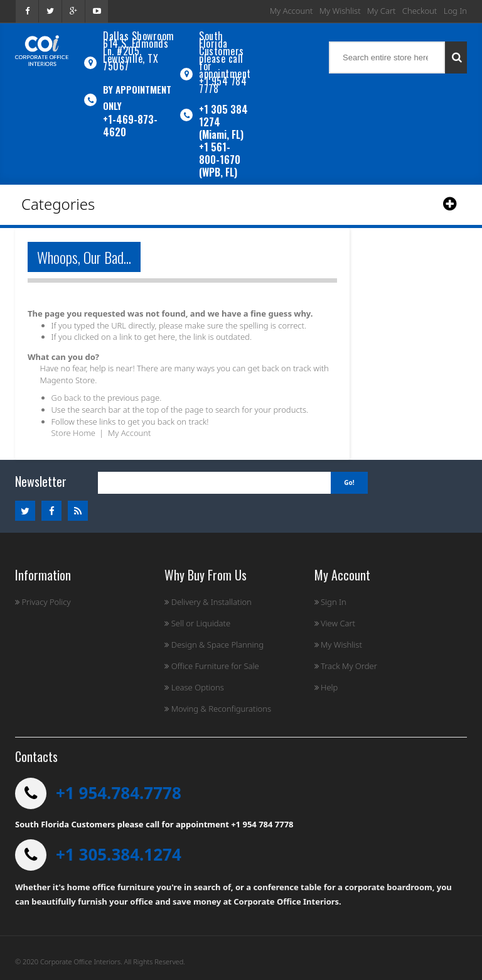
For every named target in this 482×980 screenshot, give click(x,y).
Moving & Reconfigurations (218, 709)
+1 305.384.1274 (119, 854)
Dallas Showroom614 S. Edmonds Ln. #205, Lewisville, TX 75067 (139, 51)
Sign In (330, 602)
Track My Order (346, 666)
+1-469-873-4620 (130, 126)
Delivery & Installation (208, 602)
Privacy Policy (43, 602)
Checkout (420, 11)
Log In (455, 11)
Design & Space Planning (214, 645)
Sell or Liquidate (197, 623)
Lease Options (194, 687)
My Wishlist (340, 11)
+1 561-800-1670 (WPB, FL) (220, 160)
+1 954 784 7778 (223, 85)
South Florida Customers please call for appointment (225, 55)
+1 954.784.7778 (119, 793)
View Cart (335, 623)
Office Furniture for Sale (212, 666)
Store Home (73, 433)
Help (326, 687)
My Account (292, 11)
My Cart (381, 11)
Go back (67, 398)
